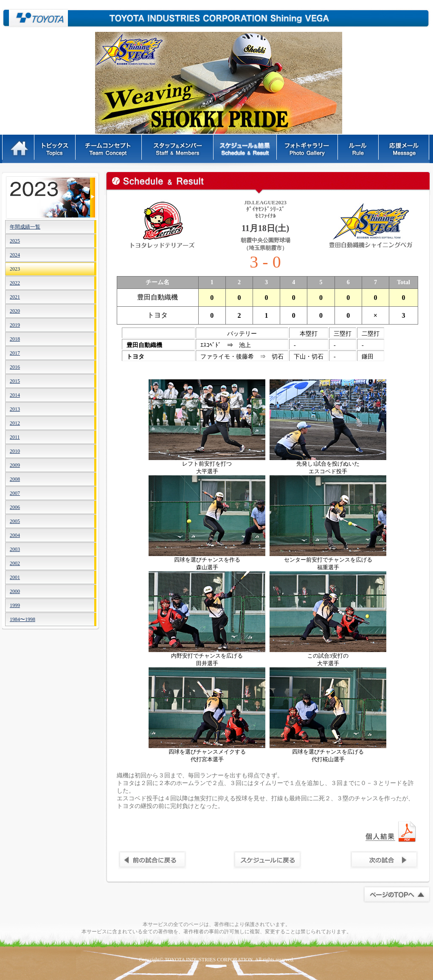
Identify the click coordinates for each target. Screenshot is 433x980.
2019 (15, 325)
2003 (15, 549)
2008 (15, 479)
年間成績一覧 (25, 227)
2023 (15, 269)
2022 (15, 283)
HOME (18, 149)
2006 (15, 507)
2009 (15, 465)
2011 (15, 437)
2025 (15, 241)
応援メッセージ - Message (405, 149)
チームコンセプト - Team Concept (109, 149)
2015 (15, 381)
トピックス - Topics (55, 149)
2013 (15, 409)
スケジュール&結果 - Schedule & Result (246, 149)
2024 (15, 255)
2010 (15, 451)
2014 (15, 395)
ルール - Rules (359, 149)
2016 (15, 367)
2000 (15, 591)
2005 (15, 521)
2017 (15, 353)
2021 (15, 297)
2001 (15, 577)
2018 (15, 339)
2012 (15, 423)
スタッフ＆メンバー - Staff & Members (178, 149)
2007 (15, 493)
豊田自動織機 (35, 18)
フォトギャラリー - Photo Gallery (308, 149)
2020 (15, 311)
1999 (15, 605)
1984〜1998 (22, 619)
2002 (15, 563)
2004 (15, 535)
